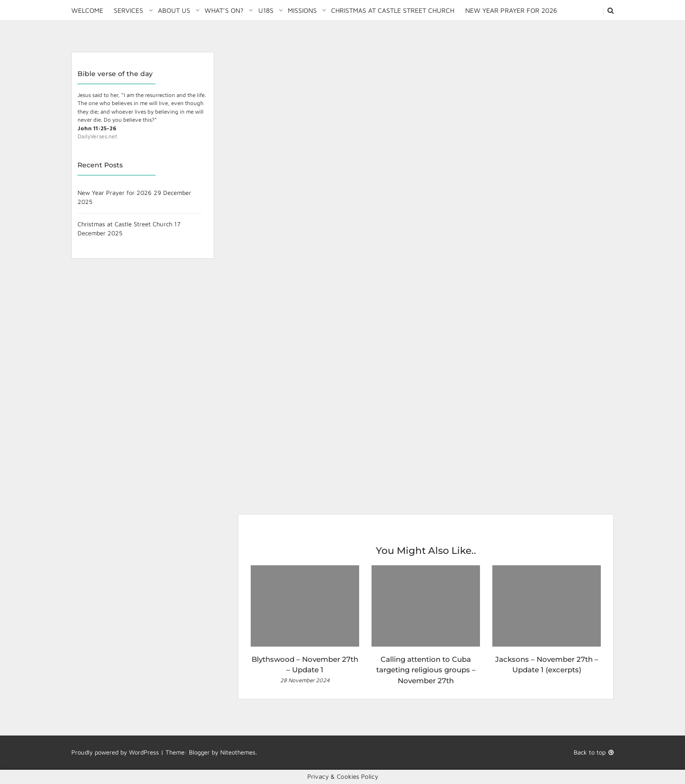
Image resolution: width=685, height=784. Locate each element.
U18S (266, 10)
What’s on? (224, 10)
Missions (302, 10)
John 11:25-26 (97, 128)
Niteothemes (238, 752)
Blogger (199, 752)
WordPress (144, 752)
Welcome (87, 10)
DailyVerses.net (97, 136)
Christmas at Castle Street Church (393, 10)
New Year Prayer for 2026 (511, 10)
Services (128, 10)
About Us (174, 10)
